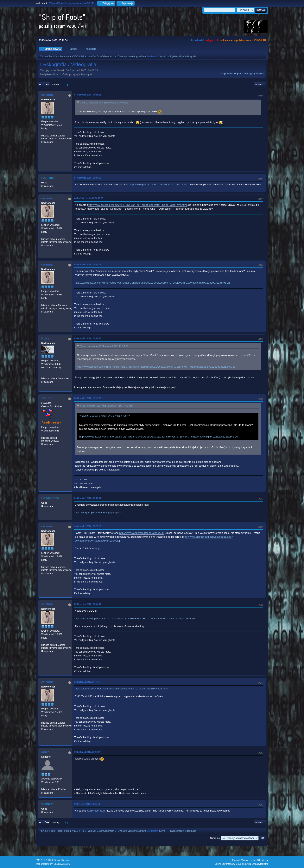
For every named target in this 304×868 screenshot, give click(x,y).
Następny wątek (254, 73)
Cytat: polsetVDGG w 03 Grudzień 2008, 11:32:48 (106, 406)
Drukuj (260, 85)
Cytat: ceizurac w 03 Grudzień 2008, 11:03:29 (104, 346)
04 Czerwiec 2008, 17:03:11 (88, 95)
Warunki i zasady (249, 860)
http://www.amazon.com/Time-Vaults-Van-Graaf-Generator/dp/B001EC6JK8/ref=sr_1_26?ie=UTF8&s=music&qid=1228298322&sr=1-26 (152, 283)
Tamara (47, 398)
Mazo (45, 752)
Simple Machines (62, 860)
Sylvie (162, 56)
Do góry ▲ (263, 860)
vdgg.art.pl (212, 40)
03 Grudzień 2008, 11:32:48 (88, 338)
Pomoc (236, 860)
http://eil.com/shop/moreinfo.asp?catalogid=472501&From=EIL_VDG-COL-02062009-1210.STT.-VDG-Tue (135, 618)
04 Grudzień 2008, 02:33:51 (88, 498)
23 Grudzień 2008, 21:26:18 (88, 526)
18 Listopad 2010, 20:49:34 (87, 682)
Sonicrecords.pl (96, 811)
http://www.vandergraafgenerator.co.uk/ (142, 533)
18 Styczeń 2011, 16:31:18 (87, 804)
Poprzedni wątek (231, 73)
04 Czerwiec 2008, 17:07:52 (88, 178)
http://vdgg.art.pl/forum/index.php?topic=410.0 (101, 513)
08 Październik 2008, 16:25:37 (89, 198)
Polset (46, 338)
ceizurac (47, 95)
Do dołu (44, 85)
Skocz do (215, 838)
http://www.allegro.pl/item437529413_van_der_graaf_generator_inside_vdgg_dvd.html (137, 205)
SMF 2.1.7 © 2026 (44, 860)
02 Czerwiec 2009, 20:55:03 (88, 604)
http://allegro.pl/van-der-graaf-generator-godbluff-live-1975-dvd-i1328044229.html (121, 689)
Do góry (44, 823)
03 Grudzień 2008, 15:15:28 (88, 398)
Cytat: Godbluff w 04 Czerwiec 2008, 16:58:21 (104, 103)
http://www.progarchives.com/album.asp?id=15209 (158, 184)
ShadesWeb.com (62, 864)
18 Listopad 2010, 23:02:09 (87, 752)
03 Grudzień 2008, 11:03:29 (88, 264)
